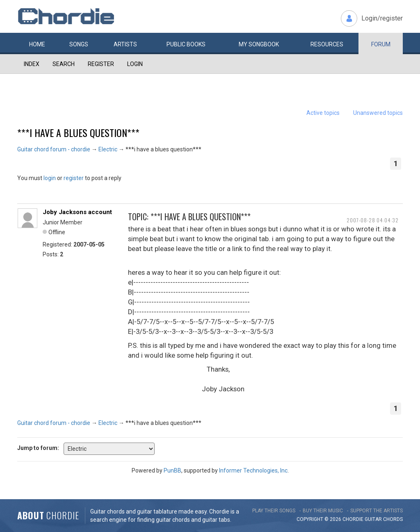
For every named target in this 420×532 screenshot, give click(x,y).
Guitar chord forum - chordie (54, 149)
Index (32, 64)
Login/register (382, 18)
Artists (125, 44)
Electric (108, 149)
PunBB (172, 470)
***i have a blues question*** (78, 132)
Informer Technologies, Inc (253, 470)
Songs (79, 44)
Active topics (323, 113)
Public (186, 44)
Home (37, 44)
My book (259, 44)
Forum (381, 44)
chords (393, 519)
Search (64, 64)
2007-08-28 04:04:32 (373, 220)
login (50, 178)
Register (101, 64)
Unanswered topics (378, 113)
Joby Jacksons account (77, 212)
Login (135, 64)
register (74, 178)
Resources (327, 44)
